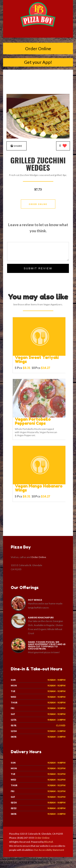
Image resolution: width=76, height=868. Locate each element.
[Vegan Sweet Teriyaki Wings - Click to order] (40, 355)
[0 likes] (63, 146)
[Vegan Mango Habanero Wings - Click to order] (40, 483)
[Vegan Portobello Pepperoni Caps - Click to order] (40, 417)
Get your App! (38, 62)
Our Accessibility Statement (49, 850)
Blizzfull (49, 842)
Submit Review (38, 268)
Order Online (38, 48)
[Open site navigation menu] (38, 34)
